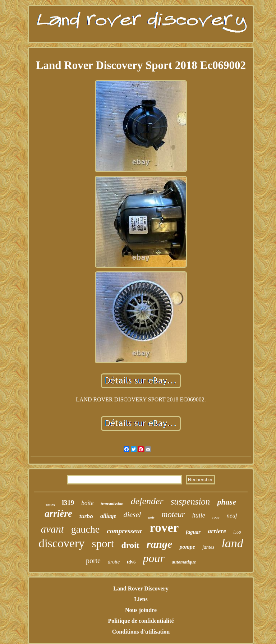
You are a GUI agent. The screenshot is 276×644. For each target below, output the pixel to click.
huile (199, 515)
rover (164, 528)
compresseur (125, 531)
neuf (232, 516)
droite (114, 562)
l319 (68, 503)
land (232, 543)
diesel (132, 515)
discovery (61, 543)
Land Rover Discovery (141, 588)
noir (151, 517)
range (160, 544)
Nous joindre (141, 610)
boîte (87, 503)
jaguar (193, 532)
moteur (173, 514)
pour (153, 558)
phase (227, 502)
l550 (237, 532)
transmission (112, 504)
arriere (217, 531)
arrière (58, 514)
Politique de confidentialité (141, 621)
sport (103, 544)
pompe (187, 547)
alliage (108, 516)
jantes (208, 547)
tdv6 (131, 562)
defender (147, 501)
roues (50, 505)
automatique (184, 562)
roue (216, 517)
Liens (141, 599)
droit (130, 545)
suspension (190, 502)
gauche (85, 529)
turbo (86, 516)
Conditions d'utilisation (141, 632)
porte (93, 561)
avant (52, 529)
